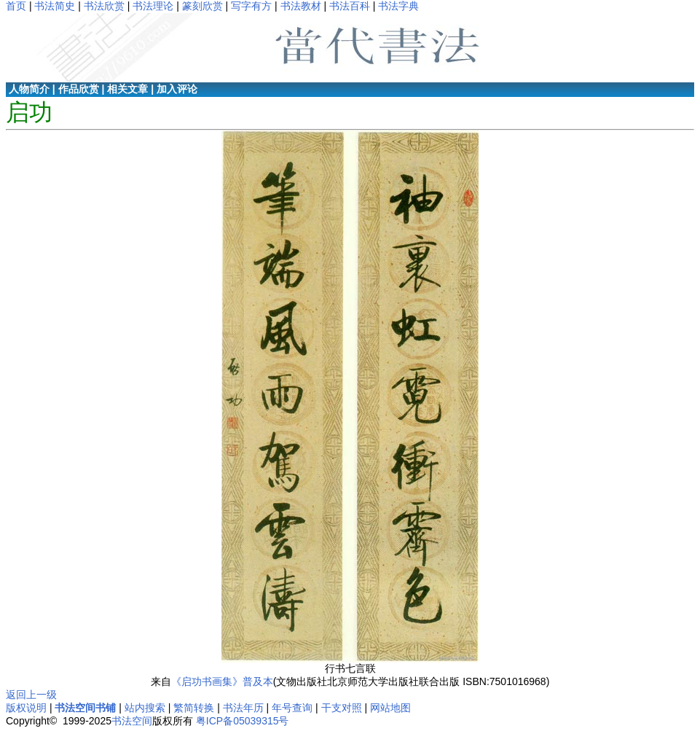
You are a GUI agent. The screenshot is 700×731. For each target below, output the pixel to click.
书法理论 (153, 6)
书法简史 (55, 6)
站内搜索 (145, 708)
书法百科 (350, 6)
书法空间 (132, 721)
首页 (16, 6)
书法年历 (243, 708)
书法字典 (398, 6)
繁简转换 (194, 708)
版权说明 (26, 708)
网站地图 (390, 708)
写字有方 (251, 6)
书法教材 (301, 6)
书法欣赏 (104, 6)
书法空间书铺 (85, 708)
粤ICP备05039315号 (243, 721)
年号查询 (292, 708)
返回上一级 (31, 695)
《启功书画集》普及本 (222, 681)
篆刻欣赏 (202, 6)
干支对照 (342, 708)
